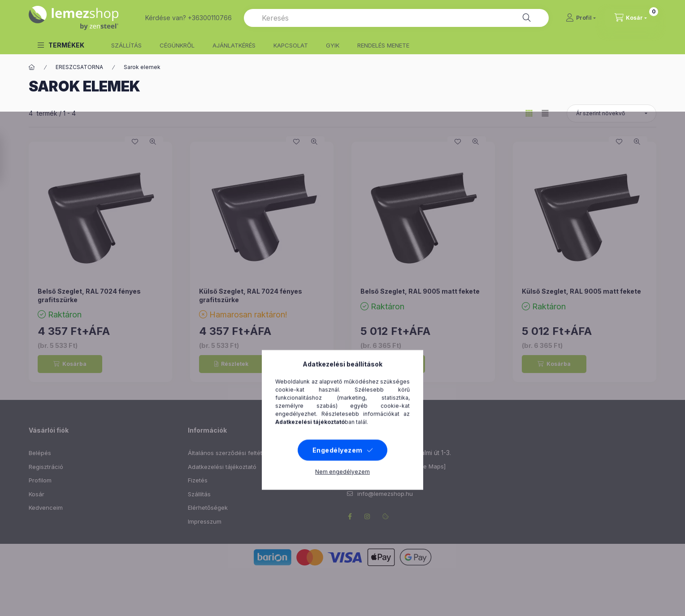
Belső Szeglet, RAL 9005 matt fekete (420, 291)
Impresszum (205, 521)
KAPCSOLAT (291, 45)
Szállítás (199, 494)
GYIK (333, 45)
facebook (350, 516)
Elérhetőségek (208, 508)
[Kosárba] (70, 364)
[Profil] (581, 18)
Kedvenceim (46, 508)
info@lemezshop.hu (385, 494)
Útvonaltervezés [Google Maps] (401, 466)
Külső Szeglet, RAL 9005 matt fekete (581, 291)
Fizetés (198, 480)
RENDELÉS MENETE (383, 45)
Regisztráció (46, 467)
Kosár (37, 494)
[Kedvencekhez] (135, 142)
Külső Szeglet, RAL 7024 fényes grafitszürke (251, 295)
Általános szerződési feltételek (231, 453)
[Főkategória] (32, 67)
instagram (368, 516)
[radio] (545, 113)
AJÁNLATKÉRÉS (234, 45)
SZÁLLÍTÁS (126, 45)
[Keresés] (527, 18)
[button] (61, 45)
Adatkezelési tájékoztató (222, 467)
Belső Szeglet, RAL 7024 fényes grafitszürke (89, 295)
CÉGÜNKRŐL (177, 45)
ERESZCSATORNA (79, 67)
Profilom (40, 480)
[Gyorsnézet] (153, 142)
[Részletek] (231, 364)
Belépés (40, 453)
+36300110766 (378, 480)
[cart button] (631, 18)
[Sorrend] (611, 113)
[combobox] (396, 18)
